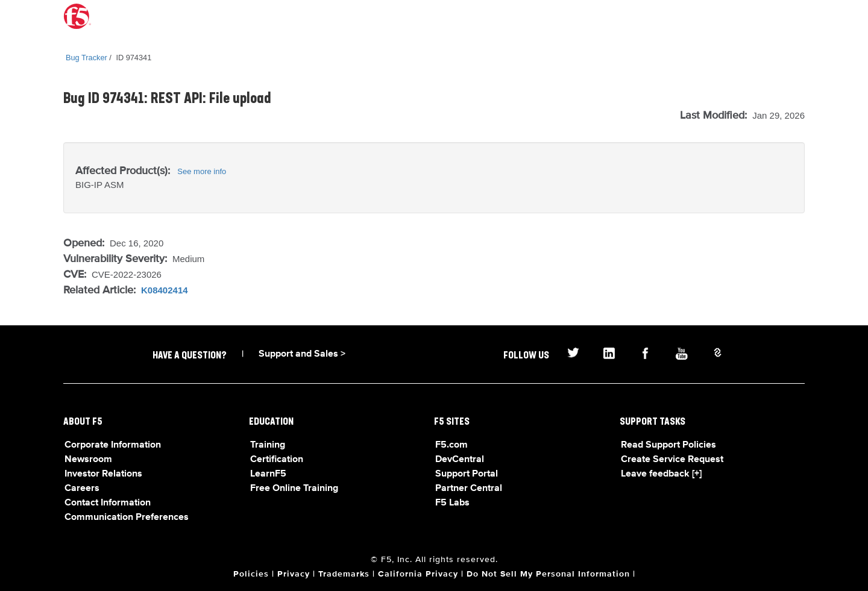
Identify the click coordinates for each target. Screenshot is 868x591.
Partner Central (469, 489)
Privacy (294, 574)
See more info (202, 171)
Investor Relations (103, 474)
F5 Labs (452, 503)
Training (268, 445)
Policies (251, 574)
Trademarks (344, 574)
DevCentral (460, 460)
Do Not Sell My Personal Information (548, 574)
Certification (277, 460)
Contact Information (108, 503)
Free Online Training (294, 489)
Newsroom (88, 460)
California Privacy (418, 574)
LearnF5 (268, 474)
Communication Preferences (127, 518)
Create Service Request (672, 460)
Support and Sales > (302, 354)
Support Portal (467, 474)
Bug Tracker (86, 58)
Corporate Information (113, 445)
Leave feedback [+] (661, 474)
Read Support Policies (668, 445)
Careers (82, 489)
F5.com (451, 445)
